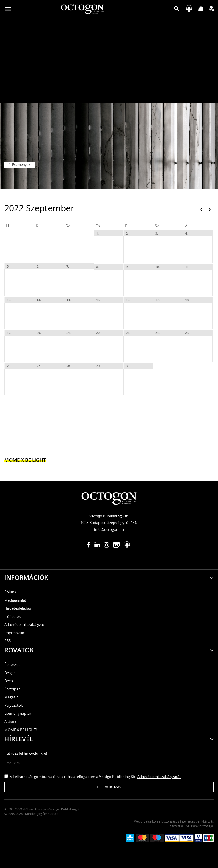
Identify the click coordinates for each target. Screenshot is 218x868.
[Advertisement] (109, 61)
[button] (177, 10)
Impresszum (15, 633)
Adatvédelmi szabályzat (24, 624)
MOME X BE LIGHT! (20, 730)
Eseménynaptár (18, 713)
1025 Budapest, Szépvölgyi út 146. (109, 523)
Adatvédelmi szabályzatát (159, 777)
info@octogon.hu (109, 529)
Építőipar (12, 689)
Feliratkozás (109, 787)
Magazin (11, 697)
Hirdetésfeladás (18, 608)
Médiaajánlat (15, 600)
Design (10, 673)
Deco (9, 681)
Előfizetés (12, 616)
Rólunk (10, 592)
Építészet (12, 664)
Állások (10, 722)
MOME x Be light (25, 460)
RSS (7, 641)
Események (21, 165)
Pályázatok (14, 705)
